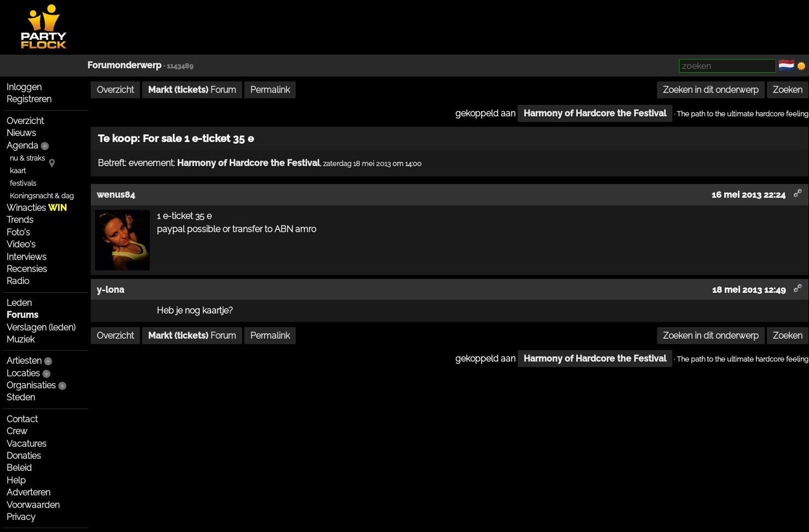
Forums (22, 315)
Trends (20, 220)
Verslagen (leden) (41, 327)
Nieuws (21, 133)
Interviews (27, 257)
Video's (21, 244)
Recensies (27, 269)
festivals (23, 183)
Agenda (22, 146)
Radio (18, 281)
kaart (18, 171)
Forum (192, 90)
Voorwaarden (33, 505)
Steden (21, 397)
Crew (17, 431)
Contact (22, 419)
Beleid (19, 468)
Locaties (23, 373)
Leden (19, 303)
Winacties (37, 208)
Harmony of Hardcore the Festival (595, 113)
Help (16, 480)
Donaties (24, 456)
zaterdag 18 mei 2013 (357, 163)
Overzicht (25, 121)
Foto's (18, 232)
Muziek (20, 339)
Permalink (270, 90)
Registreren (29, 99)
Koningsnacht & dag (42, 196)
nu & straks (27, 158)
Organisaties (31, 385)
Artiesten (24, 361)
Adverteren (28, 492)
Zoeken (788, 90)
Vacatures (27, 444)
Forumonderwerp (124, 65)
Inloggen (24, 87)
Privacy (21, 517)
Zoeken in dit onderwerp (711, 90)
